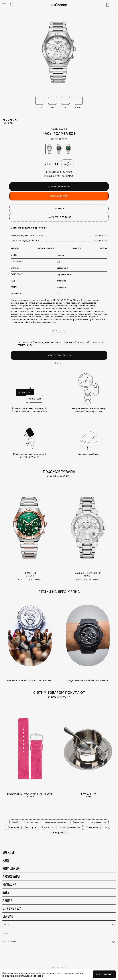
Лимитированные (59, 833)
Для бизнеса (12, 908)
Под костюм (47, 827)
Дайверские (92, 827)
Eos (59, 261)
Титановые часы (98, 822)
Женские (61, 281)
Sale (6, 892)
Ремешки (9, 884)
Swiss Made (13, 827)
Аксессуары (11, 876)
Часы (6, 860)
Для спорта (30, 827)
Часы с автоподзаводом (56, 822)
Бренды (8, 852)
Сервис (8, 916)
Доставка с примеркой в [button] (29, 228)
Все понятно (104, 974)
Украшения (11, 868)
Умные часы (79, 822)
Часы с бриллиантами (70, 827)
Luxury (107, 827)
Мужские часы (31, 822)
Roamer (60, 255)
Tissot (15, 822)
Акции (7, 900)
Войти (58, 363)
